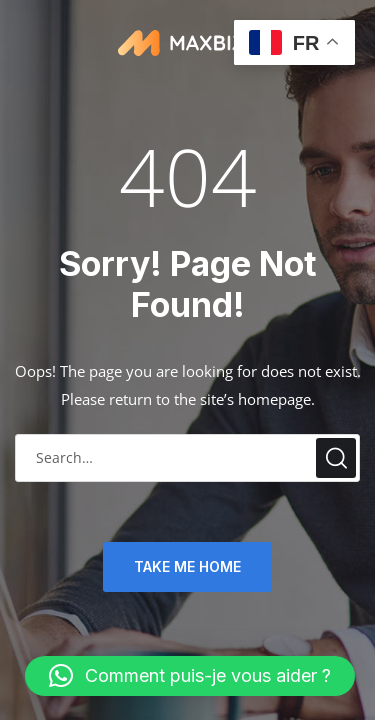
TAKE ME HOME (187, 566)
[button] (190, 676)
